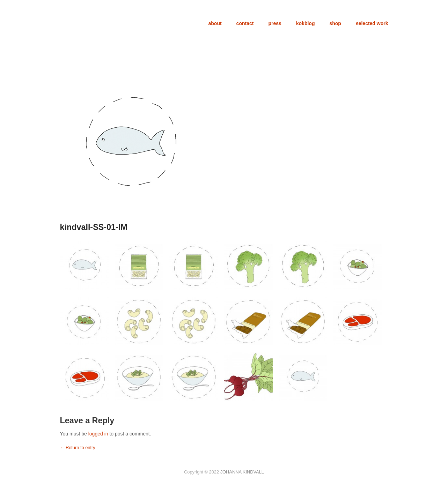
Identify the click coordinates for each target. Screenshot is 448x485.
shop (335, 23)
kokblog (306, 23)
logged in (98, 434)
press (275, 23)
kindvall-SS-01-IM (94, 227)
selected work (372, 23)
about (215, 23)
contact (245, 23)
